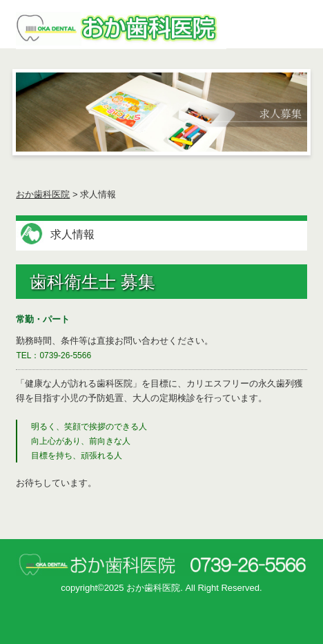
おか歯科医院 (43, 194)
